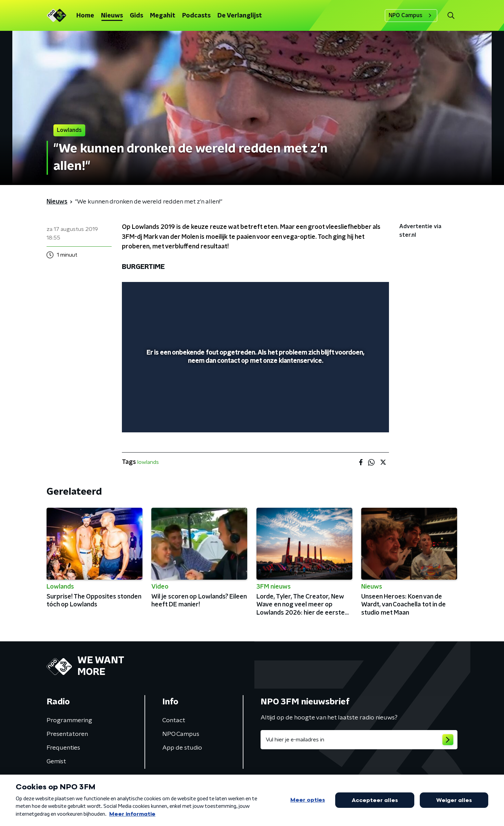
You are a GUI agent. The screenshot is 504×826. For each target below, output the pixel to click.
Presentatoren (67, 734)
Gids (136, 16)
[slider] (255, 399)
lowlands (148, 462)
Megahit (163, 16)
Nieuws (112, 16)
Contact (174, 720)
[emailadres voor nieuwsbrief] (359, 740)
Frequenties (63, 748)
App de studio (182, 748)
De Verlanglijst (240, 16)
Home (85, 16)
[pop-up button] (358, 417)
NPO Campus (411, 15)
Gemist (56, 762)
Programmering (69, 720)
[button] (451, 16)
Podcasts (196, 16)
